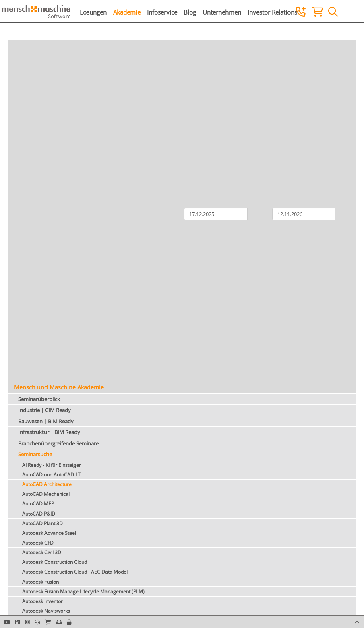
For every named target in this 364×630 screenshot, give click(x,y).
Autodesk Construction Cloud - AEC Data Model (75, 572)
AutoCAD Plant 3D (42, 523)
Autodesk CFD (38, 543)
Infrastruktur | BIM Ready (49, 432)
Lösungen (93, 12)
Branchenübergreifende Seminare (58, 443)
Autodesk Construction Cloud (55, 562)
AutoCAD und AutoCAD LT (51, 475)
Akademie (127, 12)
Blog (190, 12)
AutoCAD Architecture (47, 484)
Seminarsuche (35, 454)
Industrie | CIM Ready (44, 410)
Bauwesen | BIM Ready (46, 421)
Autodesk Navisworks (46, 611)
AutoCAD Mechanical (46, 494)
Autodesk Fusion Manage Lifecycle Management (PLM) (83, 592)
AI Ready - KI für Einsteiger (52, 465)
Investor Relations (272, 12)
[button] (69, 622)
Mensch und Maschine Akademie (59, 387)
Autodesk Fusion (40, 582)
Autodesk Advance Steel (49, 533)
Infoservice (162, 12)
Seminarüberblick (39, 399)
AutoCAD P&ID (39, 514)
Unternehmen (222, 12)
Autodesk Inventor (42, 601)
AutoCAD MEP (38, 504)
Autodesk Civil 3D (42, 552)
